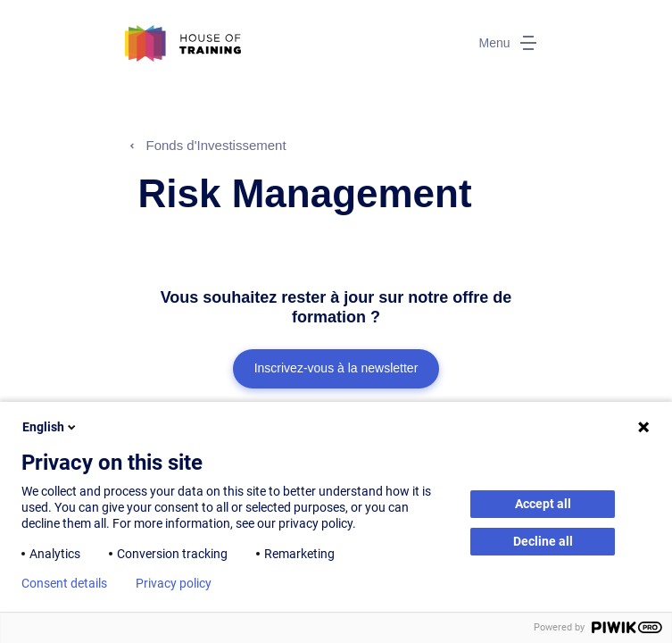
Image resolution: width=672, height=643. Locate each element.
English (50, 427)
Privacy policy (174, 583)
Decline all (543, 541)
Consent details (64, 583)
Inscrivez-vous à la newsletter (336, 368)
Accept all (543, 504)
